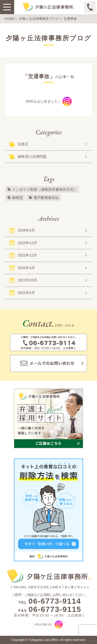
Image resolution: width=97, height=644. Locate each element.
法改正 (23, 144)
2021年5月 (26, 293)
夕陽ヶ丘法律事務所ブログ (39, 19)
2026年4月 (26, 230)
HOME (10, 19)
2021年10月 (27, 280)
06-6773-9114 (55, 601)
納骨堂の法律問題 (32, 157)
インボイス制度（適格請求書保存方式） (45, 189)
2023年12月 (27, 243)
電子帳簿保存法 (46, 198)
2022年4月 (26, 268)
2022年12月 (27, 255)
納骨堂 (17, 198)
